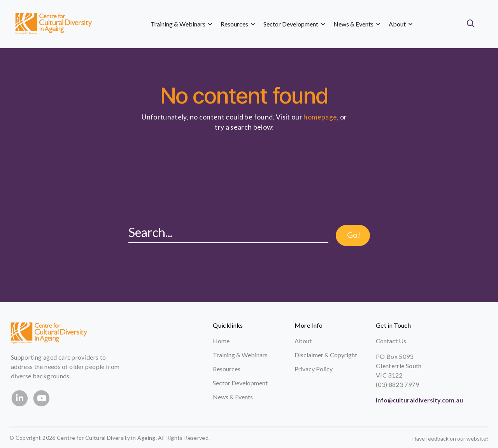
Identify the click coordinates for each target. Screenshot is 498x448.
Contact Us (391, 341)
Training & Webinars (240, 355)
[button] (472, 24)
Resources (227, 369)
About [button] (401, 24)
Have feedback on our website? (451, 438)
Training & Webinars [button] (181, 24)
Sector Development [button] (294, 24)
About (303, 341)
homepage (320, 117)
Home (221, 341)
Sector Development (240, 383)
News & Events (233, 397)
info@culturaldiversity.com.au (419, 400)
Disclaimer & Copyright (326, 355)
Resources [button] (238, 24)
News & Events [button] (357, 24)
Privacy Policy (314, 369)
